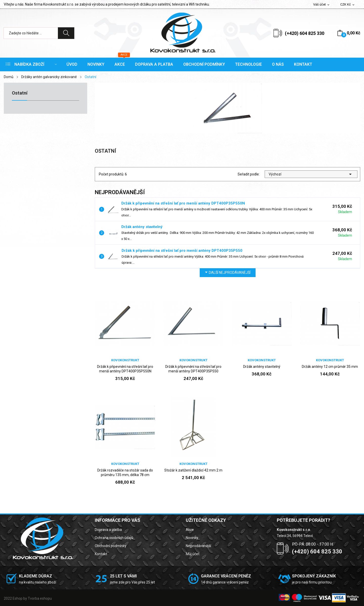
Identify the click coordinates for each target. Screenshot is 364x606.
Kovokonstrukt (125, 360)
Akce (190, 530)
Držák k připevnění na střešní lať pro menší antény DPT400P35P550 (182, 251)
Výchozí (311, 174)
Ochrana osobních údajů (114, 538)
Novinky (192, 538)
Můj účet (193, 554)
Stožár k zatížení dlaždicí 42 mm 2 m (193, 470)
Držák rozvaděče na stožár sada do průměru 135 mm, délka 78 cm (125, 473)
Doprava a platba (108, 530)
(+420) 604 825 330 (305, 33)
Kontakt (101, 554)
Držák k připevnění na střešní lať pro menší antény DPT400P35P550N (183, 203)
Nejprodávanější (198, 546)
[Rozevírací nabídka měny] (348, 5)
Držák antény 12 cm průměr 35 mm (330, 367)
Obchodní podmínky (111, 546)
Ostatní (20, 93)
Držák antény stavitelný (142, 227)
